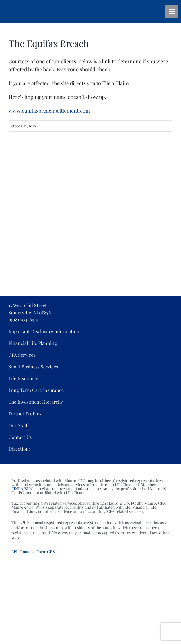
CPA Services (22, 355)
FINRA (17, 489)
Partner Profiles (25, 414)
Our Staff (18, 425)
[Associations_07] (133, 172)
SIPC (29, 489)
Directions (20, 449)
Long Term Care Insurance (36, 390)
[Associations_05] (87, 172)
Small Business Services (33, 367)
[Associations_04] (32, 172)
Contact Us (20, 437)
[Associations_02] (90, 141)
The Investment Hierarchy (36, 402)
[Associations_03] (146, 141)
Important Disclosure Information (44, 331)
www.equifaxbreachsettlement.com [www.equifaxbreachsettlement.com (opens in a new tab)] (49, 111)
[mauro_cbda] (78, 203)
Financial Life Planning (33, 343)
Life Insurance (23, 378)
